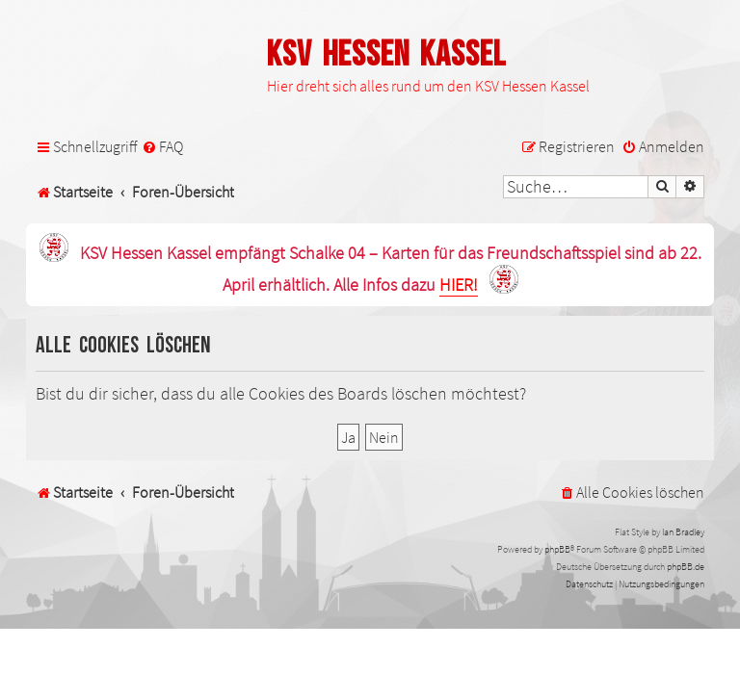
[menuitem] (162, 147)
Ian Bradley (683, 532)
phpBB (557, 549)
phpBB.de (686, 567)
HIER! (459, 285)
